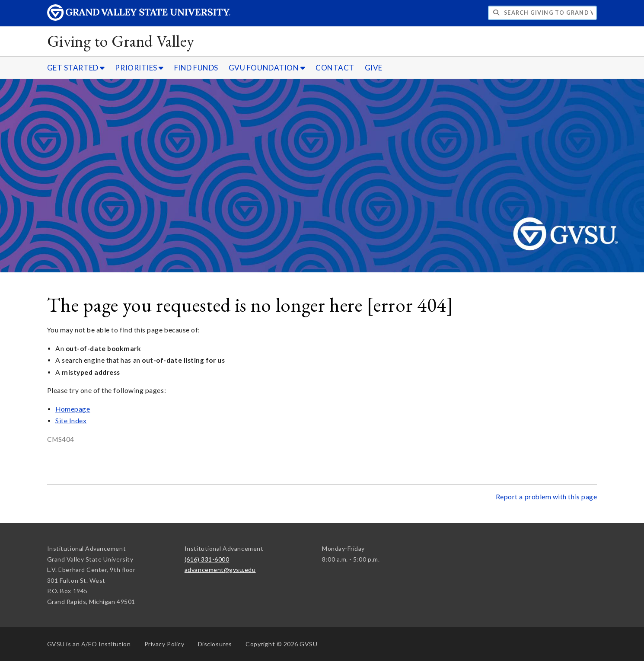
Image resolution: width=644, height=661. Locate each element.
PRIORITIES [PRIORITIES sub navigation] (139, 68)
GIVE (374, 68)
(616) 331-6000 (207, 559)
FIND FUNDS (196, 68)
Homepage (73, 409)
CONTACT (335, 68)
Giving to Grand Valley (121, 41)
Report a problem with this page (547, 497)
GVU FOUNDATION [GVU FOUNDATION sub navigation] (267, 68)
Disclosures (215, 644)
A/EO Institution (89, 644)
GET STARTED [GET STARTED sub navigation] (76, 68)
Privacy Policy (164, 644)
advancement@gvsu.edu (220, 570)
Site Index (71, 421)
